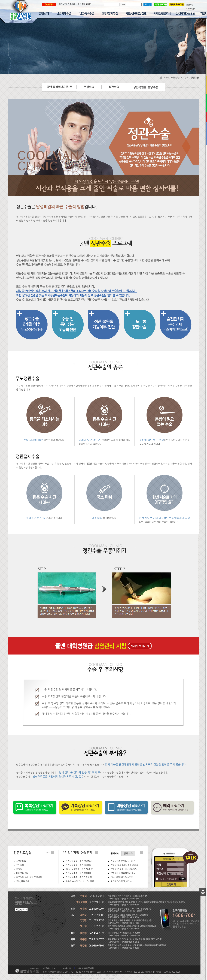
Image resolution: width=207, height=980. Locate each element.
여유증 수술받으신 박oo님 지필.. (80, 881)
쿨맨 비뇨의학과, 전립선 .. (122, 881)
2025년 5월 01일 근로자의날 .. (125, 869)
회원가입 (190, 5)
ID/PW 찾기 (191, 9)
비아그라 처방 (22, 873)
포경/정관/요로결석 (180, 78)
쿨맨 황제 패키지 (85, 4)
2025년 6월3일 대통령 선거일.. (125, 865)
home (164, 78)
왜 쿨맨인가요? (50, 969)
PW (124, 5)
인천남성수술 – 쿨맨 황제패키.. (80, 865)
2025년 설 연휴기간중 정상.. (124, 873)
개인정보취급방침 (86, 969)
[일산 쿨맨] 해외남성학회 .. (123, 877)
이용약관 (67, 969)
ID (103, 5)
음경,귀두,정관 (23, 881)
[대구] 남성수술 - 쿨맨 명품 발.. (80, 869)
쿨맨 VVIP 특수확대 (67, 4)
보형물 (19, 869)
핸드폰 (160, 869)
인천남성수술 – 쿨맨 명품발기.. (80, 861)
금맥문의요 (21, 861)
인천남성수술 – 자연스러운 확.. (80, 877)
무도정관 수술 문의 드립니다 (29, 877)
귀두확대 (20, 865)
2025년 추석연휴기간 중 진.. (124, 861)
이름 (159, 865)
